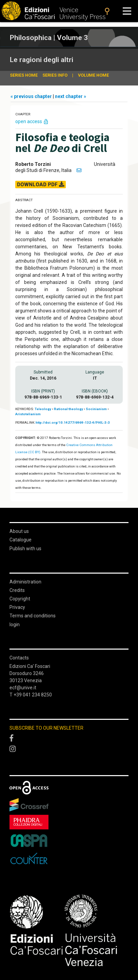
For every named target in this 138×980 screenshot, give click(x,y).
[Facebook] (69, 738)
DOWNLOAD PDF (41, 185)
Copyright (20, 599)
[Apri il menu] (127, 11)
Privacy (17, 607)
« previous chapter (32, 96)
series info (55, 75)
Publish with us (25, 549)
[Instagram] (69, 749)
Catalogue (21, 540)
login (15, 624)
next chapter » (71, 96)
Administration (25, 582)
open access (32, 121)
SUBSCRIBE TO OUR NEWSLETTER (46, 728)
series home (24, 75)
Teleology (43, 409)
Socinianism (96, 409)
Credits (17, 590)
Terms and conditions (33, 616)
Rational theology (68, 409)
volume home (93, 75)
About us (19, 531)
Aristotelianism (28, 414)
